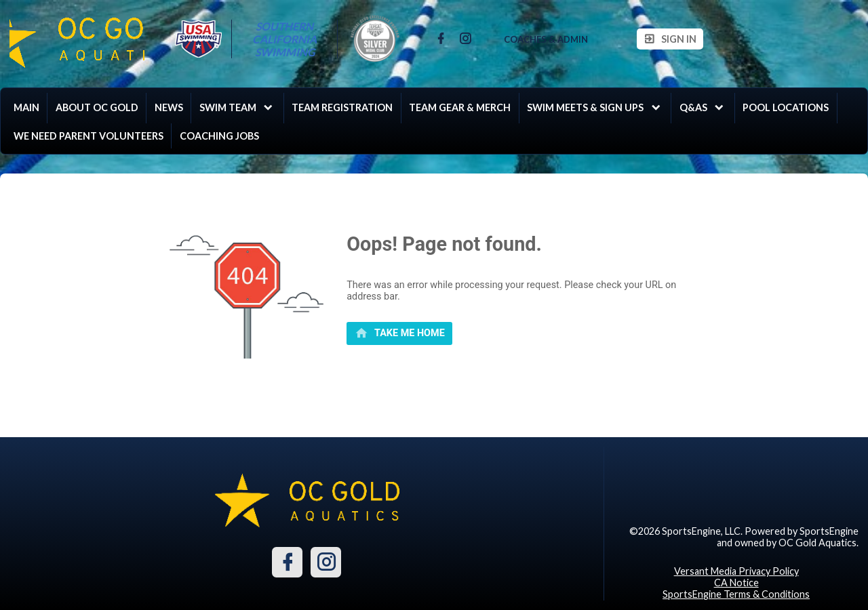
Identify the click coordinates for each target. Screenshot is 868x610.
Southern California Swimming (285, 39)
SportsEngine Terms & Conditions (736, 594)
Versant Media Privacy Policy (736, 571)
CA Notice (736, 583)
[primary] (399, 333)
